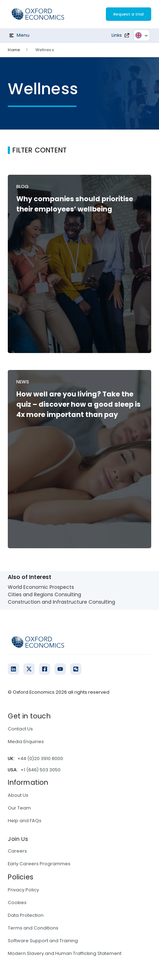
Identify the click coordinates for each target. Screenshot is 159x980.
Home (14, 50)
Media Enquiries (26, 742)
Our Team (19, 808)
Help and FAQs (25, 821)
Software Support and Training (43, 941)
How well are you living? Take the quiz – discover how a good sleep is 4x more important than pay (78, 404)
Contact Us (20, 729)
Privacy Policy (23, 890)
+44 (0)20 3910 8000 (40, 758)
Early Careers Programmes (39, 864)
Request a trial (129, 14)
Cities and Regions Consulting (44, 594)
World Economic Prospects (41, 587)
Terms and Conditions (33, 928)
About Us (18, 795)
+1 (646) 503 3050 (41, 770)
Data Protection (26, 915)
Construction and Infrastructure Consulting (61, 602)
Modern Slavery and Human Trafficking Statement (65, 953)
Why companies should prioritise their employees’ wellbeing (75, 204)
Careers (17, 851)
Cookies (17, 903)
